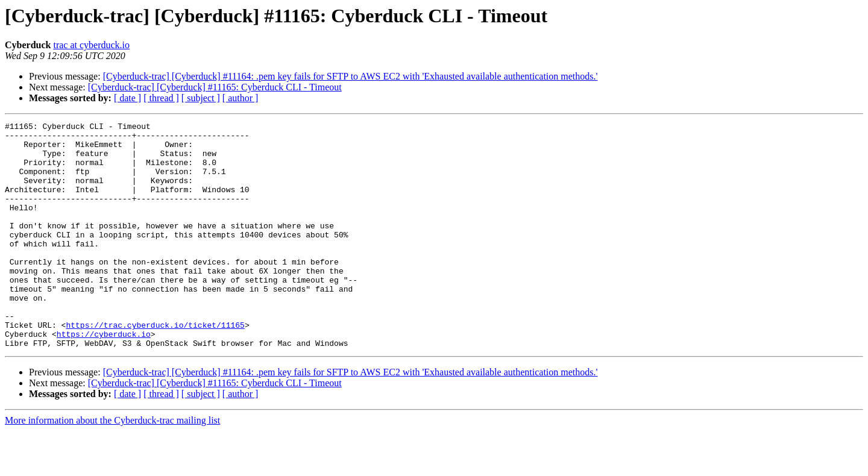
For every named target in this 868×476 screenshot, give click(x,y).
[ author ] (241, 98)
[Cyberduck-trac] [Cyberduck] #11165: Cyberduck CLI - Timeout (215, 87)
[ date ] (127, 98)
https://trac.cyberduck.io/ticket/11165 (155, 366)
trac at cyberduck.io (91, 45)
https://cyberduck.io (104, 377)
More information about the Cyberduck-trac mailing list (112, 465)
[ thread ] (161, 98)
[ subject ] (201, 98)
